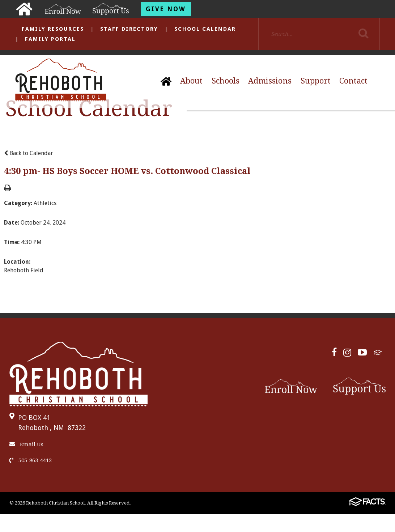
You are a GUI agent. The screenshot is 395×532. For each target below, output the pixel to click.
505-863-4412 (31, 460)
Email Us (26, 444)
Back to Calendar (29, 153)
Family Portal (50, 39)
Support (316, 81)
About (191, 81)
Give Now (166, 9)
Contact (353, 81)
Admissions (270, 81)
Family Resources (53, 29)
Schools (226, 81)
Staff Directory (129, 29)
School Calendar (205, 29)
